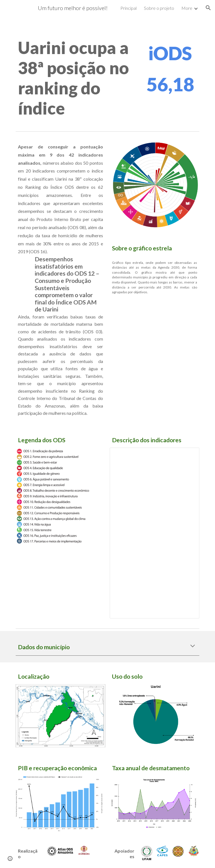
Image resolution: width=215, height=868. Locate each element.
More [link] (187, 8)
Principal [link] (128, 8)
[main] (76, 78)
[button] (208, 8)
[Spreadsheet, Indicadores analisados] (154, 533)
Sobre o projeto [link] (159, 8)
